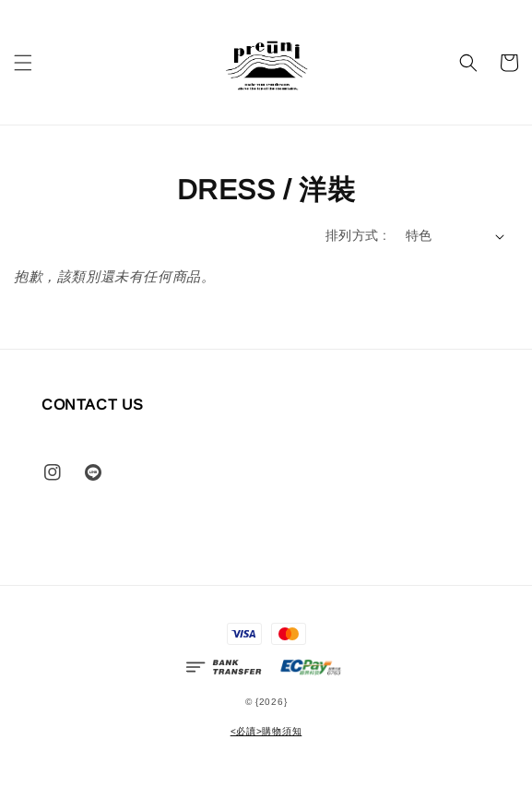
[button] (23, 63)
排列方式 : (356, 235)
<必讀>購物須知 (266, 731)
